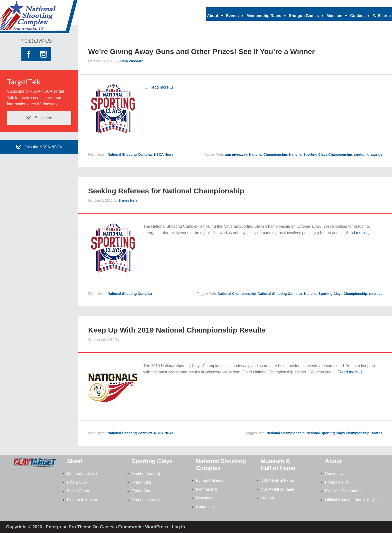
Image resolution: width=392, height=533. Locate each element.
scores (377, 433)
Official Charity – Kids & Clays (351, 500)
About (213, 16)
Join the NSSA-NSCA (39, 147)
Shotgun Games (304, 16)
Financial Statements (343, 491)
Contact (357, 16)
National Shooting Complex (39, 18)
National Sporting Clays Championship (321, 154)
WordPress (157, 527)
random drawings (368, 154)
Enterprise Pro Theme (68, 527)
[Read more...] (161, 87)
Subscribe (39, 118)
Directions (205, 498)
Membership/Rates (264, 16)
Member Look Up (82, 474)
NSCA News (164, 154)
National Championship (268, 154)
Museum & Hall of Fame (278, 465)
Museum (334, 16)
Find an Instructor (82, 500)
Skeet (75, 461)
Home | (287, 4)
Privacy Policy (337, 482)
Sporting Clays (152, 461)
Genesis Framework (121, 527)
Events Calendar (210, 481)
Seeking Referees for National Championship (166, 191)
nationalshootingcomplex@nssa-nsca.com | (331, 4)
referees (376, 294)
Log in (178, 527)
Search (384, 16)
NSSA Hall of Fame (277, 481)
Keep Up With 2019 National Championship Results (177, 330)
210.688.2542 (380, 4)
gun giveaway (236, 154)
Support (267, 498)
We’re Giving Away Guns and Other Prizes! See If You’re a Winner (201, 51)
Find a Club (77, 482)
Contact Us (205, 507)
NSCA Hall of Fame (278, 489)
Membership (207, 489)
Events (232, 16)
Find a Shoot (78, 491)
